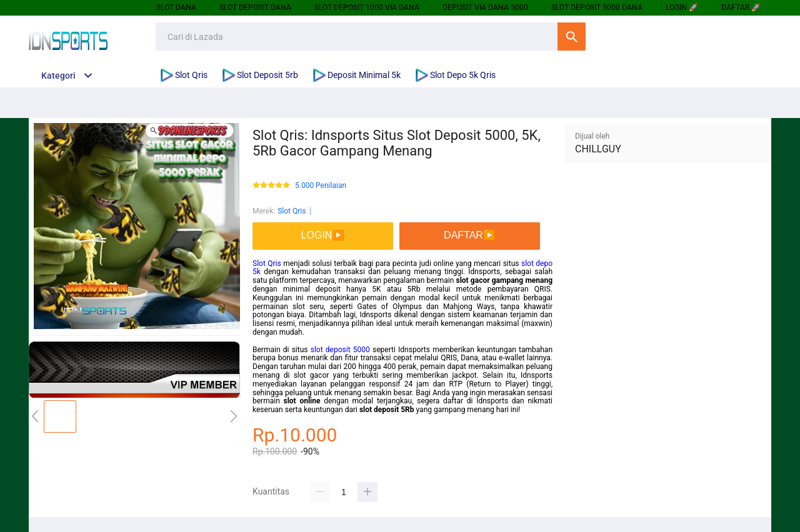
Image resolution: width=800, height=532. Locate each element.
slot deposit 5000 (340, 350)
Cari (572, 37)
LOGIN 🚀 (682, 7)
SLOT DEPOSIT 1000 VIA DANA (367, 7)
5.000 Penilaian (321, 186)
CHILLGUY (598, 149)
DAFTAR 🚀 (741, 7)
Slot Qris (292, 211)
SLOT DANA (176, 7)
